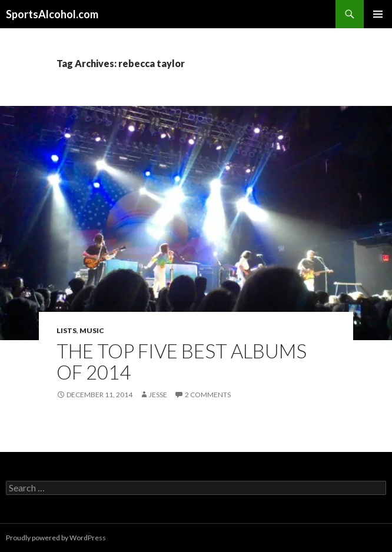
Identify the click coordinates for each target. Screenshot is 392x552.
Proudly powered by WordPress (56, 538)
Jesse (158, 395)
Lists (67, 330)
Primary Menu (378, 14)
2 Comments (208, 395)
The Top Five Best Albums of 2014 (182, 361)
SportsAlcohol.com (52, 14)
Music (92, 330)
